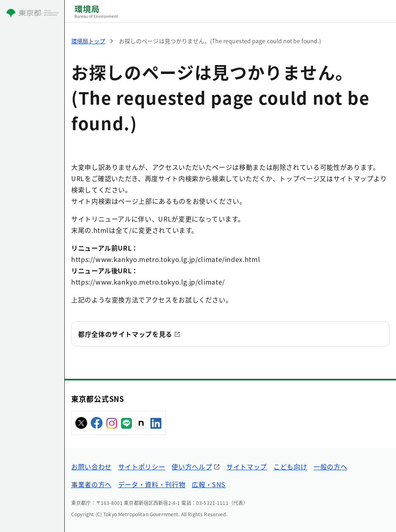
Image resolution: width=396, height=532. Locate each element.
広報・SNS (209, 484)
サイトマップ (247, 467)
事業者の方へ (91, 484)
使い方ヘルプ (192, 467)
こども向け (290, 467)
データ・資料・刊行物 (152, 484)
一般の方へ (330, 467)
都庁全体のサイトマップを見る (125, 334)
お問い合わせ (91, 467)
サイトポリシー (142, 467)
